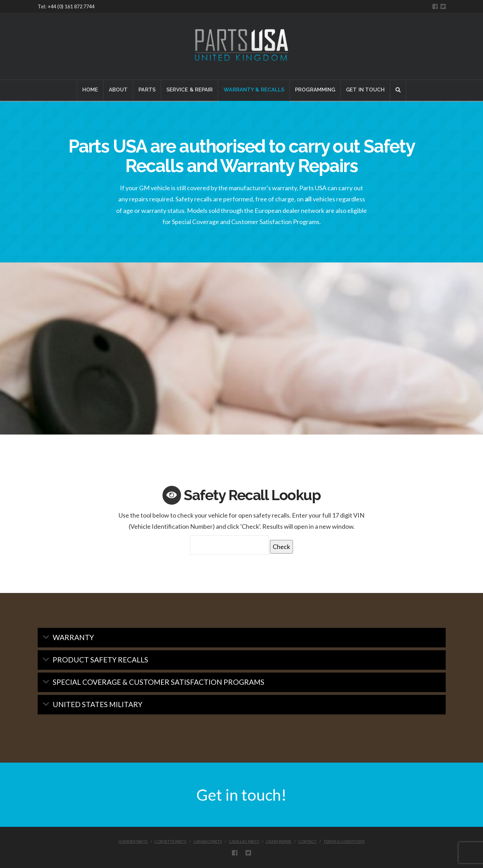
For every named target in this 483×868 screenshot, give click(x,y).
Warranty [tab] (73, 637)
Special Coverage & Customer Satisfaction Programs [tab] (159, 682)
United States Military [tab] (97, 704)
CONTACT (307, 841)
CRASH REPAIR (278, 841)
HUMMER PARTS (133, 841)
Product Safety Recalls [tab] (100, 660)
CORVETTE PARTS (170, 841)
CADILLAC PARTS (244, 841)
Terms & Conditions (344, 841)
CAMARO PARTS (207, 841)
